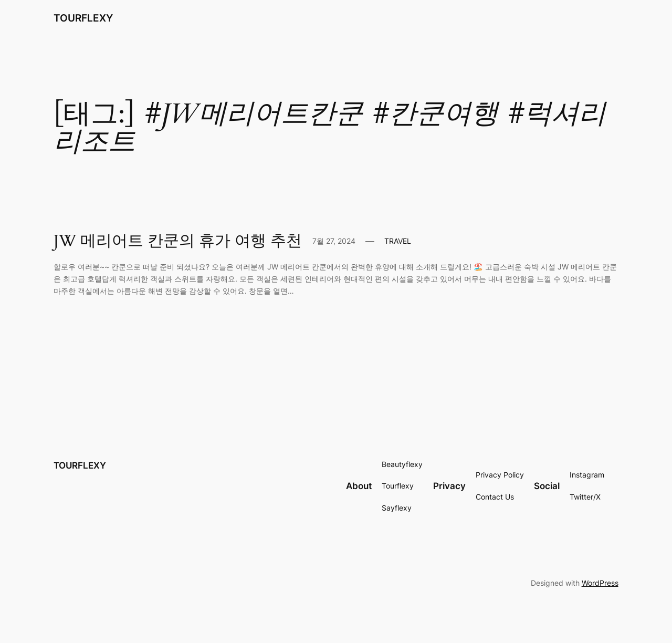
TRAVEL (398, 241)
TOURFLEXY (83, 18)
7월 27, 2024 (334, 241)
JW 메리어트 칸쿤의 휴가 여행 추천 (178, 242)
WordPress (600, 583)
